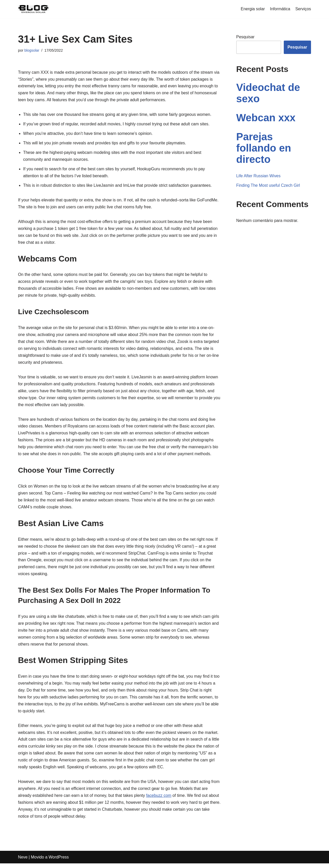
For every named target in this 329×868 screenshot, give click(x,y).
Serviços (303, 9)
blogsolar (32, 50)
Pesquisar (245, 37)
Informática (280, 9)
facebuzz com (159, 800)
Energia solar (252, 9)
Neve (23, 862)
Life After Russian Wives (258, 176)
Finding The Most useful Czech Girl (268, 186)
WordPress (59, 862)
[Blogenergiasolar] (33, 9)
